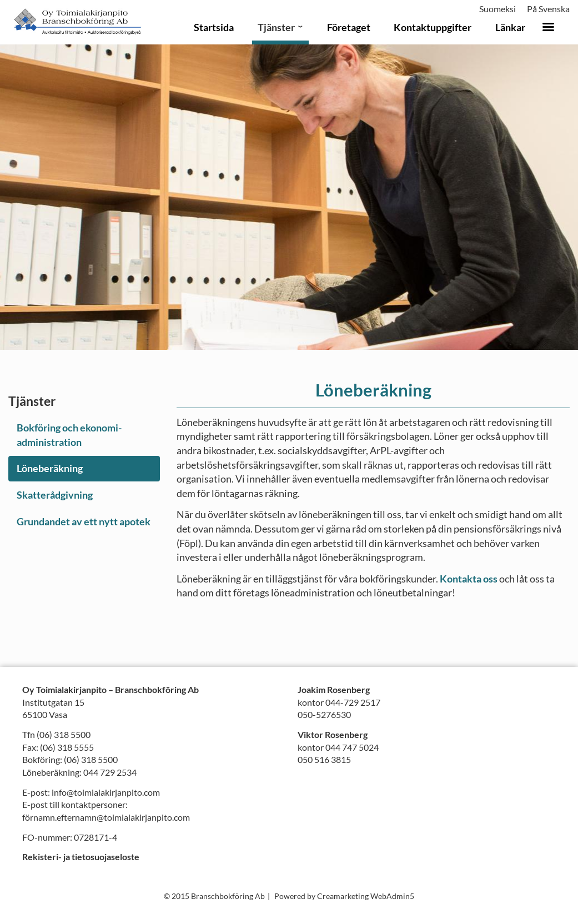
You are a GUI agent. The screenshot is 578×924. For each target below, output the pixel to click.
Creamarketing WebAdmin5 (366, 896)
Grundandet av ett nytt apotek (84, 521)
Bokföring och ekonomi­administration (69, 435)
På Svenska (548, 9)
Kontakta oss (469, 579)
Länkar (510, 27)
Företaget (349, 27)
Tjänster (276, 27)
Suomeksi (497, 9)
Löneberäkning (50, 468)
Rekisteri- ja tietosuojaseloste (81, 857)
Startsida (214, 27)
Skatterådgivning (55, 495)
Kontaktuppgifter (433, 27)
